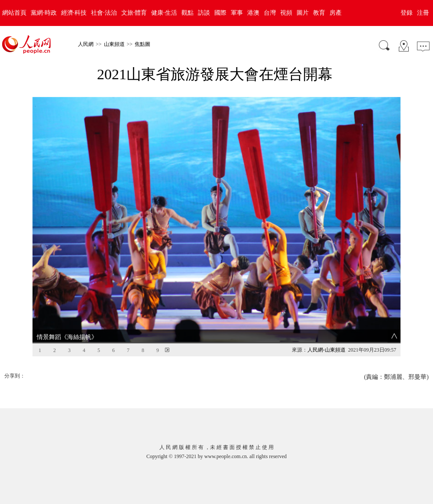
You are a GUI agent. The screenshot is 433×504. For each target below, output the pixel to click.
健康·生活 (164, 13)
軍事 (237, 13)
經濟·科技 (74, 13)
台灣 (270, 13)
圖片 (303, 13)
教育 (319, 13)
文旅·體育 (134, 13)
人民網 (86, 44)
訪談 (204, 13)
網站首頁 (14, 13)
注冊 (423, 13)
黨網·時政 (44, 13)
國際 (220, 13)
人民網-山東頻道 (326, 335)
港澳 (253, 13)
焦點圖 (142, 44)
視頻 (286, 13)
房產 (336, 13)
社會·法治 (104, 13)
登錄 (407, 13)
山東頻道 (114, 44)
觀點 (187, 13)
